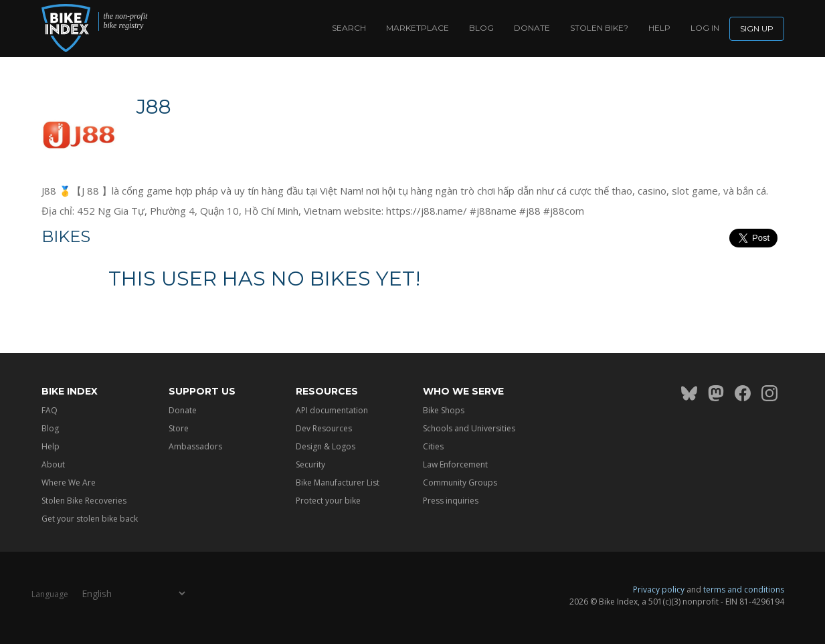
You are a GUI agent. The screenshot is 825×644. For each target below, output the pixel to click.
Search (349, 28)
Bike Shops (444, 410)
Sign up (757, 28)
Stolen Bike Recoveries (84, 501)
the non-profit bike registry (125, 21)
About (53, 464)
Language (50, 594)
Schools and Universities (469, 428)
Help (659, 28)
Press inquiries (451, 501)
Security (310, 464)
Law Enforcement (455, 464)
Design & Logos (326, 446)
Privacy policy (659, 589)
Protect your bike (328, 501)
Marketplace (418, 28)
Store (179, 428)
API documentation (332, 410)
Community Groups (460, 482)
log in (705, 28)
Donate (532, 28)
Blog (481, 28)
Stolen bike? (599, 28)
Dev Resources (324, 428)
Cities (433, 446)
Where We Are (69, 482)
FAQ (50, 410)
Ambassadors (195, 446)
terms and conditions (744, 589)
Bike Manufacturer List (338, 482)
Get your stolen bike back (90, 519)
